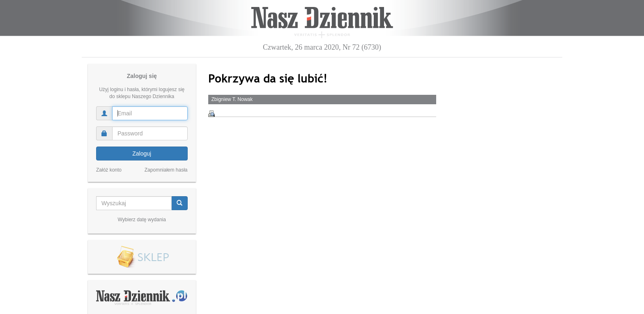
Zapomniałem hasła (166, 170)
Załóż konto (109, 170)
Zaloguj (142, 154)
